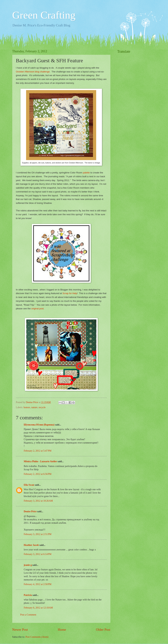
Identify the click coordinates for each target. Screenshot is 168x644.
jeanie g (28, 565)
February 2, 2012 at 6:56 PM (38, 474)
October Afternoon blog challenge (33, 72)
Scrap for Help (70, 293)
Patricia (28, 595)
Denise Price (30, 511)
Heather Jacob (31, 545)
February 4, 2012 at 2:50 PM (38, 584)
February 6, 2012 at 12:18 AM (38, 608)
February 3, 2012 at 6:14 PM (38, 554)
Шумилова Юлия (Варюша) (39, 425)
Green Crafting (44, 15)
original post (37, 309)
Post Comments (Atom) (37, 637)
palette (86, 173)
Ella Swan (29, 485)
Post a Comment (28, 615)
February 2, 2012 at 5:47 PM (38, 451)
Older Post (103, 630)
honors (27, 407)
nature (34, 407)
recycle (42, 407)
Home (62, 630)
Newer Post (20, 630)
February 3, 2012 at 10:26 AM (38, 501)
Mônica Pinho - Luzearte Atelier (40, 461)
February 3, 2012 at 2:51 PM (38, 534)
